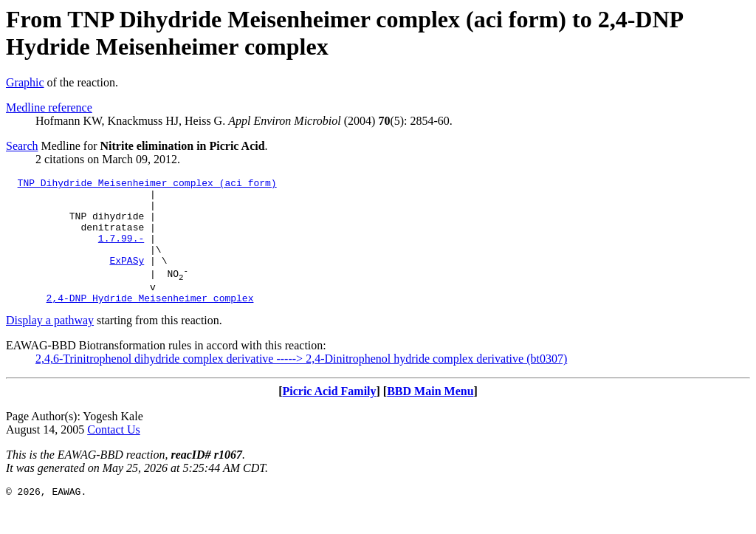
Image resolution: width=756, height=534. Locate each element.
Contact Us (114, 454)
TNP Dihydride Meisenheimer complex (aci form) (147, 185)
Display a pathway (50, 345)
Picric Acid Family (329, 415)
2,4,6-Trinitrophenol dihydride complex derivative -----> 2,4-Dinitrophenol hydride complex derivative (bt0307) (301, 383)
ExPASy (127, 278)
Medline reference (49, 107)
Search (22, 146)
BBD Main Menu (430, 415)
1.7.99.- (121, 251)
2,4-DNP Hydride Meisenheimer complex (150, 322)
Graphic (25, 82)
